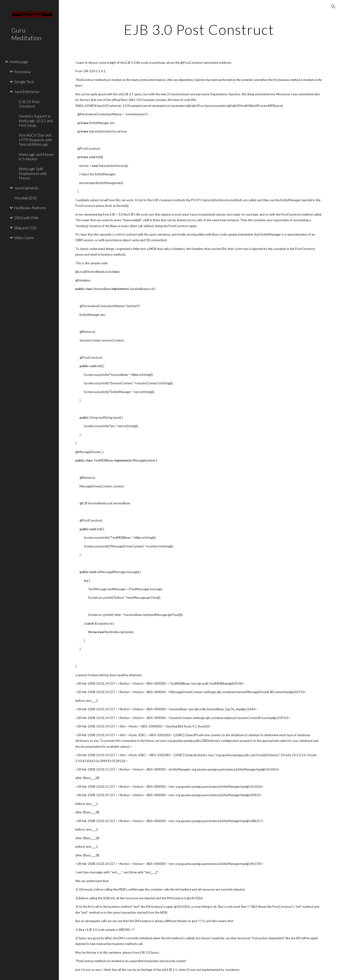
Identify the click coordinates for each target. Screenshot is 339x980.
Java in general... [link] (27, 188)
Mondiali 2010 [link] (26, 198)
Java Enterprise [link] (27, 91)
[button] (333, 7)
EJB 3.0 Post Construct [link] (29, 104)
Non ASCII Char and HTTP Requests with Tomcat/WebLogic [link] (35, 140)
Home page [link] (19, 62)
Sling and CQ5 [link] (25, 228)
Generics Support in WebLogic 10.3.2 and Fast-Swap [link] (36, 120)
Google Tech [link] (24, 82)
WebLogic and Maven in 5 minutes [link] (36, 157)
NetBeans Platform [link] (30, 208)
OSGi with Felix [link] (26, 218)
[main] (199, 29)
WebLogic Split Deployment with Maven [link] (33, 173)
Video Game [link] (24, 238)
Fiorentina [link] (22, 72)
